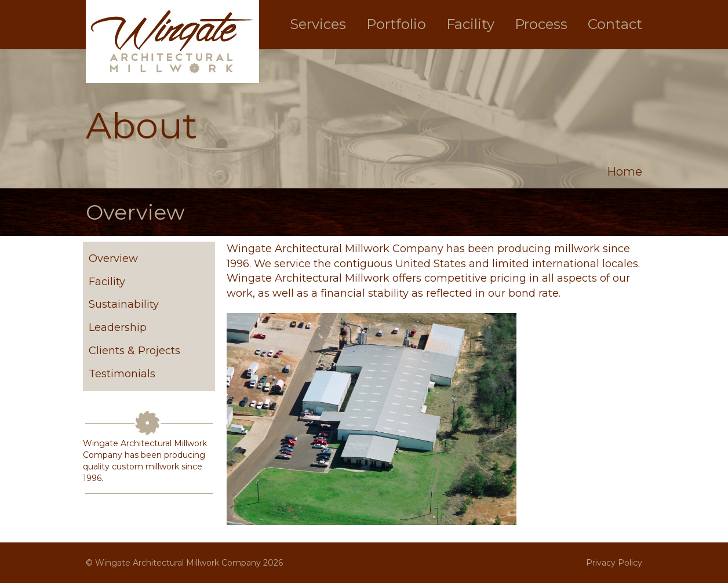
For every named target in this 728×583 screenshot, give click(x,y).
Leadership (118, 327)
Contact (615, 24)
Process (541, 24)
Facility (470, 24)
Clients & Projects (134, 351)
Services (318, 24)
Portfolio (396, 24)
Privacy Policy (614, 563)
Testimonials (122, 374)
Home (625, 172)
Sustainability (124, 304)
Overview (113, 258)
